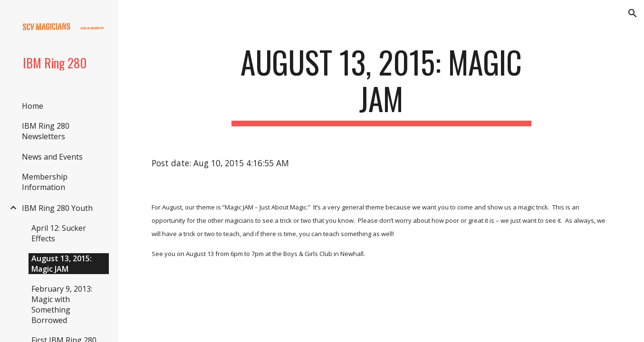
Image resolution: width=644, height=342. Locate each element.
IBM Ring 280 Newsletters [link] (46, 131)
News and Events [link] (52, 157)
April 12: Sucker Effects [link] (59, 233)
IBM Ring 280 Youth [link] (57, 208)
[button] (633, 13)
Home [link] (33, 106)
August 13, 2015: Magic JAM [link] (62, 264)
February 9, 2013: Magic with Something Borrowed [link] (62, 304)
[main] (381, 85)
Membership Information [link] (45, 182)
